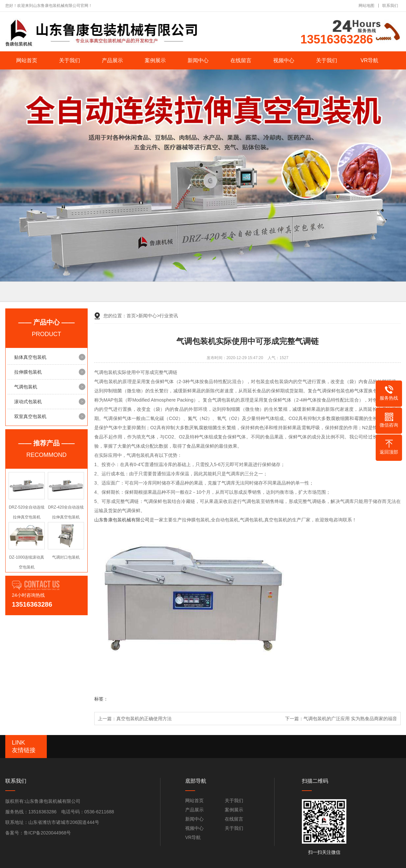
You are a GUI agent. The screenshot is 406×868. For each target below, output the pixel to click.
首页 (132, 316)
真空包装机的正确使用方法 (144, 719)
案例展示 (155, 60)
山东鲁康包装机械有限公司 (122, 520)
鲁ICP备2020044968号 (47, 833)
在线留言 (241, 60)
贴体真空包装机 (30, 357)
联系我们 (390, 6)
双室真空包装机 (30, 416)
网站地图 (366, 6)
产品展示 (112, 60)
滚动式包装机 (28, 402)
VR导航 (369, 60)
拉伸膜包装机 (28, 372)
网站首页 (27, 60)
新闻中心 (198, 60)
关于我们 (70, 60)
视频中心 (284, 60)
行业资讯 (169, 316)
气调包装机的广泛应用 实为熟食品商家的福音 (350, 719)
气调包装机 (26, 387)
